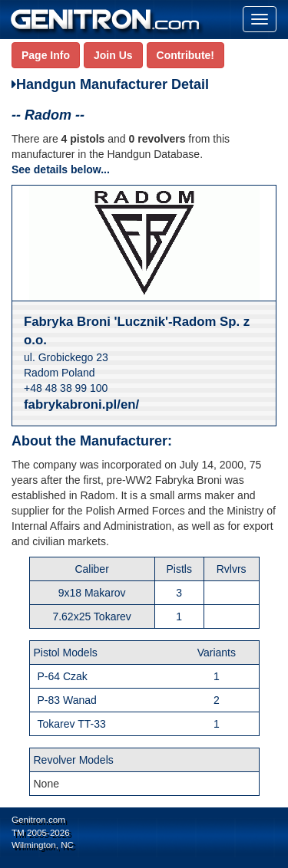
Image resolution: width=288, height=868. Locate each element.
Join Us (113, 55)
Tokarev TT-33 (72, 724)
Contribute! (185, 55)
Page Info (46, 55)
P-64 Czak (63, 676)
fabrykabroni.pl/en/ (81, 404)
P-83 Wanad (67, 700)
